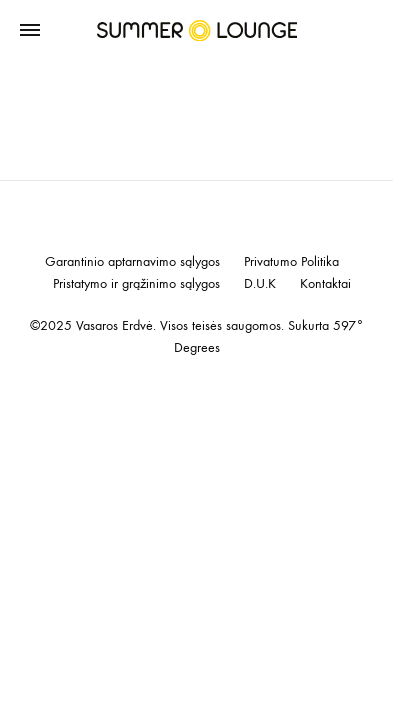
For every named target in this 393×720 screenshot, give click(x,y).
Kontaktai (325, 284)
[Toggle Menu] (30, 31)
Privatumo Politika (291, 262)
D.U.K (260, 284)
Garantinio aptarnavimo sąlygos (132, 262)
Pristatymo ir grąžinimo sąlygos (136, 284)
